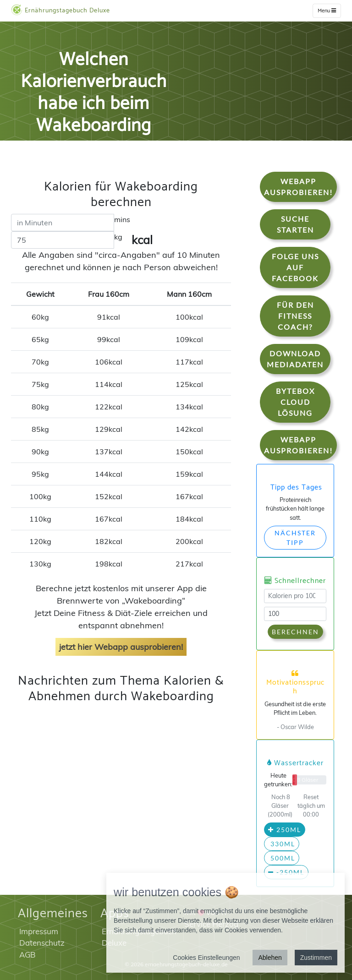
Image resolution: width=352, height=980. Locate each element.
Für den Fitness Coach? (295, 316)
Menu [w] (327, 11)
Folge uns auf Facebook (295, 267)
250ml (285, 830)
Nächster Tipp (295, 538)
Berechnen (295, 632)
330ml (282, 844)
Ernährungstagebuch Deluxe (60, 10)
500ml (282, 858)
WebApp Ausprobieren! (298, 187)
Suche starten (295, 224)
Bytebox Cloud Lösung (295, 402)
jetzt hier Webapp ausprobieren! (121, 647)
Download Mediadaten (295, 359)
